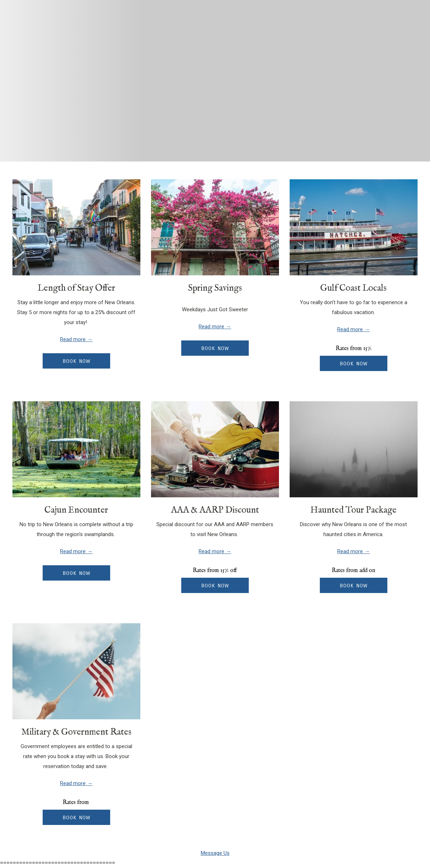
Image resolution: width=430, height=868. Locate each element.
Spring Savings (215, 288)
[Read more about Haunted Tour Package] (354, 449)
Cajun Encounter (76, 510)
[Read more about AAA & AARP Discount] (215, 449)
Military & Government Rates (76, 732)
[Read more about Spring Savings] (215, 227)
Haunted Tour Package (353, 510)
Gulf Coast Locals (353, 288)
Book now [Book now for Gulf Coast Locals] (354, 364)
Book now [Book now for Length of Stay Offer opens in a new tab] (76, 361)
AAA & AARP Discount (215, 510)
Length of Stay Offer (76, 288)
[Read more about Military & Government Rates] (76, 671)
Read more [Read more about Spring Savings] (211, 327)
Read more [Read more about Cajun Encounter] (73, 551)
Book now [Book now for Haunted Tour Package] (354, 586)
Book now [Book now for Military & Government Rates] (76, 817)
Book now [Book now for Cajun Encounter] (76, 573)
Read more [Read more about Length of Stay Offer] (73, 339)
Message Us (215, 853)
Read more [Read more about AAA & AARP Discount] (211, 551)
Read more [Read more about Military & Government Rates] (73, 783)
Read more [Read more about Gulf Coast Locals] (350, 329)
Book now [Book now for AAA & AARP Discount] (215, 586)
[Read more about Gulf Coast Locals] (354, 227)
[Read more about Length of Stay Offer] (76, 227)
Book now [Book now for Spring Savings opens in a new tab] (215, 348)
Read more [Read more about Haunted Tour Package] (350, 551)
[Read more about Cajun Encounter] (76, 449)
